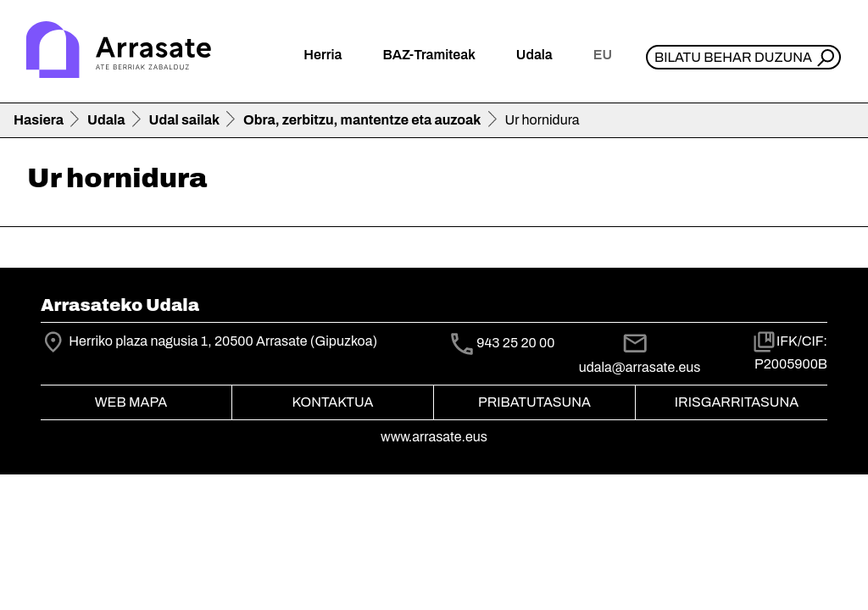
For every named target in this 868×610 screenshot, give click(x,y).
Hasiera (39, 120)
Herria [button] (323, 55)
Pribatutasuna (534, 402)
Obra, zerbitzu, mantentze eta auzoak (362, 120)
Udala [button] (534, 55)
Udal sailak (185, 120)
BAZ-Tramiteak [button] (428, 55)
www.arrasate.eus (434, 437)
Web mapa (131, 402)
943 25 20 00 (515, 344)
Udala (106, 120)
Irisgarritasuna (737, 402)
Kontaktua (333, 402)
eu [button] (603, 55)
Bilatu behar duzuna (733, 57)
